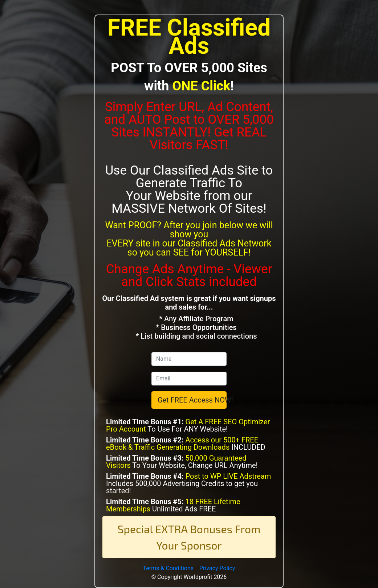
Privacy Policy (217, 568)
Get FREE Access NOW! (192, 400)
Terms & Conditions (168, 568)
